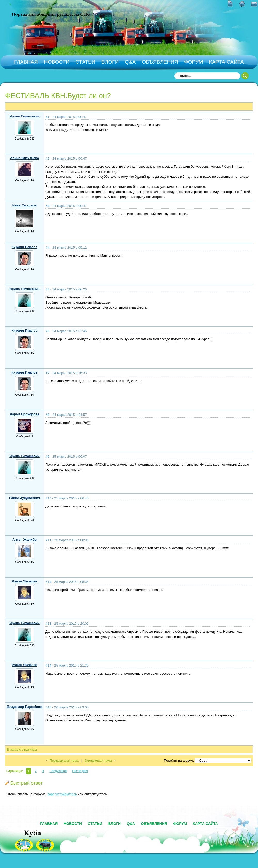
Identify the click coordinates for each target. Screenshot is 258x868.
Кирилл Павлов (25, 247)
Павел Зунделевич (24, 498)
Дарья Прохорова (25, 414)
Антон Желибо (25, 540)
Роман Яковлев (24, 581)
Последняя (80, 771)
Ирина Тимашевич (25, 116)
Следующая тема (98, 761)
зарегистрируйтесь (62, 794)
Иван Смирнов (25, 205)
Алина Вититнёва (25, 158)
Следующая (58, 771)
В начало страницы (22, 749)
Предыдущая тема (64, 761)
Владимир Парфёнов (24, 707)
